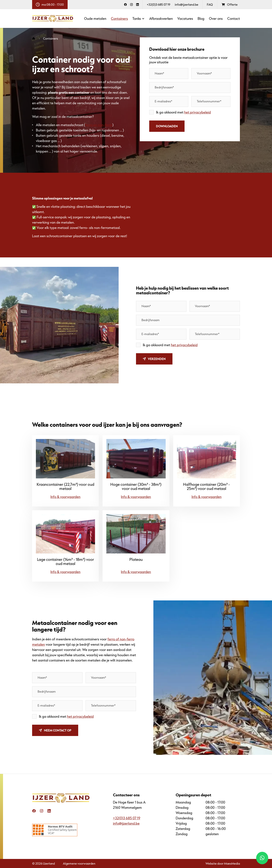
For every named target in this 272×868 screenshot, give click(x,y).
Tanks (139, 18)
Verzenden (154, 359)
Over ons (216, 18)
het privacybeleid (197, 112)
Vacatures (185, 18)
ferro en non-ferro (99, 125)
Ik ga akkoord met (183, 112)
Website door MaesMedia (223, 863)
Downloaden (167, 126)
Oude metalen (95, 18)
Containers (119, 18)
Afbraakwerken (161, 18)
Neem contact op (55, 730)
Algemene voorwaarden (79, 863)
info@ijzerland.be (187, 4)
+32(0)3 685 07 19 (158, 4)
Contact (234, 18)
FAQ (210, 4)
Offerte (229, 4)
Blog (201, 18)
